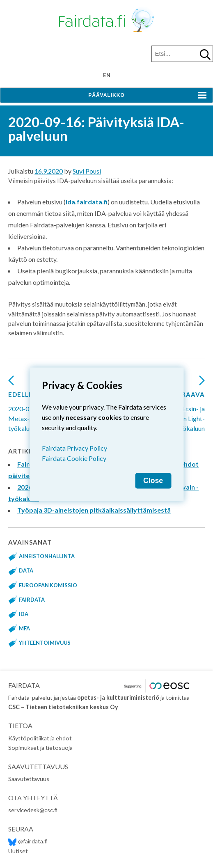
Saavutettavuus (29, 779)
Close (153, 480)
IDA (24, 614)
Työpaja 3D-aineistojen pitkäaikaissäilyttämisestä (94, 510)
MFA (24, 628)
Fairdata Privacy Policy (74, 448)
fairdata (32, 600)
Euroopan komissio (48, 585)
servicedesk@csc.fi (33, 810)
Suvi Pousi (87, 171)
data (26, 570)
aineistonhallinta (47, 556)
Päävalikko (106, 95)
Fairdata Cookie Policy (74, 458)
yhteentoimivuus (45, 643)
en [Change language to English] (107, 75)
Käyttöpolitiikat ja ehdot (40, 738)
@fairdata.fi (28, 841)
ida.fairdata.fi (87, 202)
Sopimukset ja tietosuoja (40, 748)
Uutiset (18, 851)
